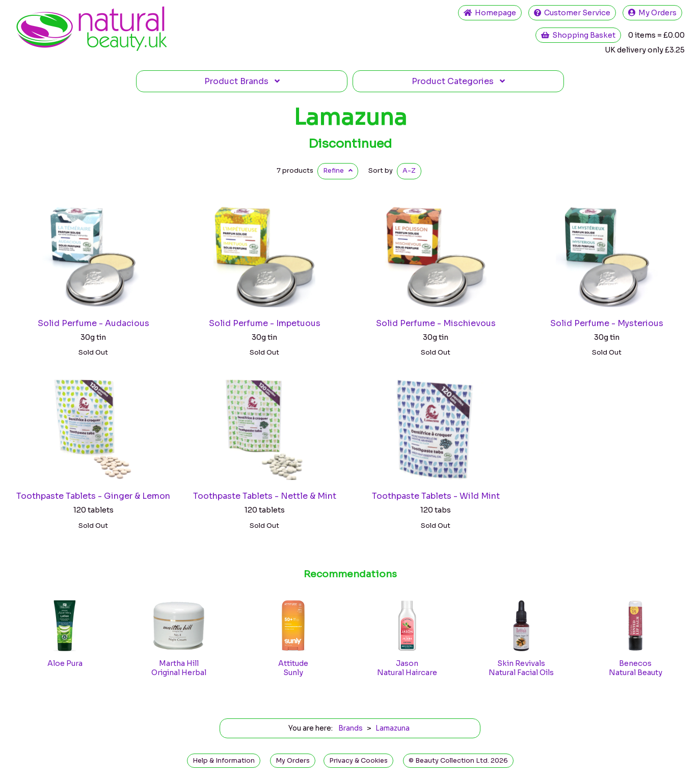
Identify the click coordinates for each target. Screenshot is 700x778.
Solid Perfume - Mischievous (436, 323)
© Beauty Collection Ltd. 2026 (458, 761)
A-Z (409, 171)
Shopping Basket (578, 35)
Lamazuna (350, 117)
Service (572, 13)
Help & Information (224, 761)
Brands (242, 81)
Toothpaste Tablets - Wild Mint (436, 496)
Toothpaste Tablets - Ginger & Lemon (93, 496)
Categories (458, 81)
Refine (338, 171)
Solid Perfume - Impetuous (265, 323)
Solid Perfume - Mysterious (607, 323)
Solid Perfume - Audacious (93, 323)
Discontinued (350, 144)
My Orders (652, 13)
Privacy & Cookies (358, 761)
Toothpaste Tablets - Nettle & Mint (265, 496)
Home (490, 13)
